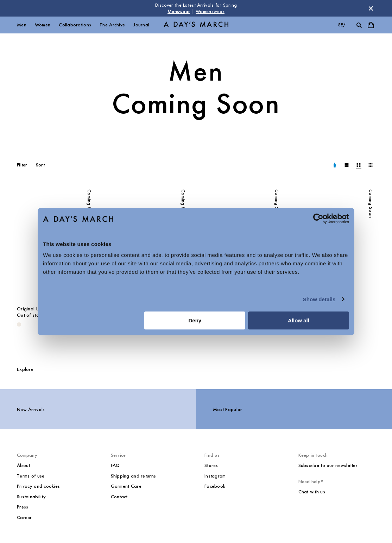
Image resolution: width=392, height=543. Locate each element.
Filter (22, 165)
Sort (40, 165)
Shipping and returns (134, 476)
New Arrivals (31, 409)
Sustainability (31, 497)
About (23, 465)
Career (24, 517)
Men (22, 25)
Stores (211, 465)
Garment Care (126, 486)
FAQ (115, 465)
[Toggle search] (359, 25)
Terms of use (31, 476)
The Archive (112, 25)
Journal (141, 25)
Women (43, 25)
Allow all (299, 320)
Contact (119, 497)
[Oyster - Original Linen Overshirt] (19, 324)
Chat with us (312, 492)
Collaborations (75, 25)
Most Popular (227, 409)
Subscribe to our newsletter (328, 465)
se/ (342, 25)
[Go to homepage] (196, 25)
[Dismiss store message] (371, 8)
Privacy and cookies (38, 486)
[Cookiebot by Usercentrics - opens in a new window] (318, 219)
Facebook (215, 486)
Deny (195, 320)
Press (23, 507)
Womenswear (210, 11)
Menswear (179, 11)
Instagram (215, 476)
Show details (319, 299)
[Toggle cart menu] (371, 25)
